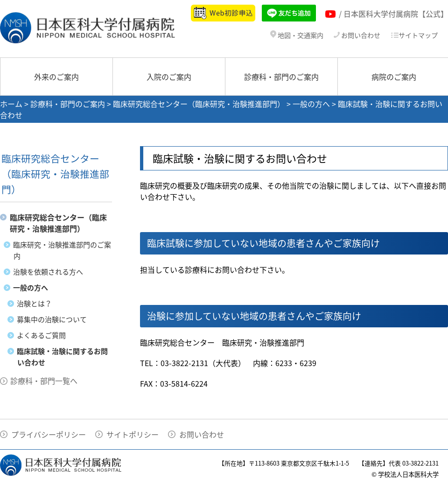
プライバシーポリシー (49, 434)
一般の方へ (311, 104)
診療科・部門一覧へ (44, 381)
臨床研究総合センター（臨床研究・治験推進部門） (199, 104)
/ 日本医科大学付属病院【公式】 (393, 14)
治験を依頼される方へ (48, 272)
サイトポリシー (133, 434)
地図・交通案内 (297, 35)
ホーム (11, 104)
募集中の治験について (52, 319)
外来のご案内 (56, 77)
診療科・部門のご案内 (281, 77)
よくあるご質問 (41, 335)
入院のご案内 (169, 77)
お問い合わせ (357, 35)
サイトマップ (414, 35)
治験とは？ (34, 304)
